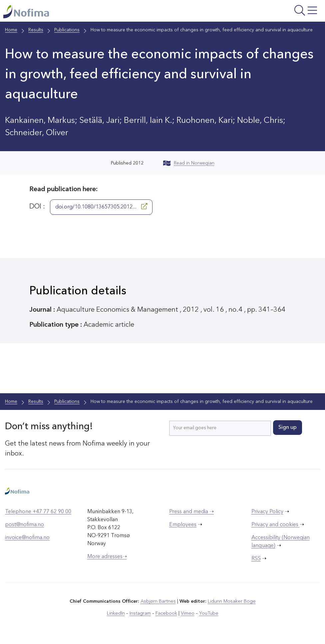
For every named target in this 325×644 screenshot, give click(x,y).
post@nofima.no (24, 525)
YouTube (208, 614)
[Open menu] (266, 13)
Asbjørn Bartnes (159, 602)
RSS (256, 559)
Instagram (141, 614)
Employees (183, 525)
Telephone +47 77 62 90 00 (38, 512)
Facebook (166, 614)
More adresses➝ (107, 557)
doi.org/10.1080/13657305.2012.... (101, 207)
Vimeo (187, 614)
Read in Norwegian (189, 163)
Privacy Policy (267, 512)
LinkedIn (117, 614)
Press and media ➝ (191, 512)
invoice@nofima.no (27, 538)
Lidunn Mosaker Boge (231, 602)
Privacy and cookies (276, 525)
